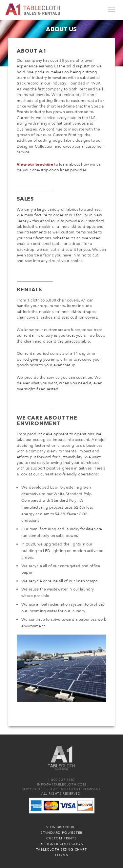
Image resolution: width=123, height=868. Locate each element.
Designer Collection (61, 844)
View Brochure (61, 827)
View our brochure (35, 164)
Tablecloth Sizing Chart (61, 850)
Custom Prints (61, 838)
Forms (62, 855)
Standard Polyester (61, 833)
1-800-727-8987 (61, 780)
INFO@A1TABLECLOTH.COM (62, 784)
